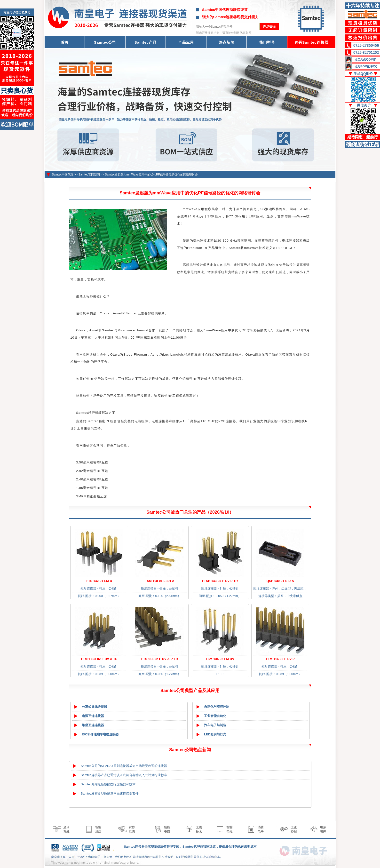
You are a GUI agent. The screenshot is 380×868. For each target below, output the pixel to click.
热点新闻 (227, 42)
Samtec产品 (146, 42)
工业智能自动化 (215, 716)
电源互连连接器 (93, 716)
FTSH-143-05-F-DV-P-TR (220, 581)
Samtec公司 (105, 42)
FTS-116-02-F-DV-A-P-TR (160, 659)
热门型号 (267, 42)
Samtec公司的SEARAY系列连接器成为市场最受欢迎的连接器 (124, 766)
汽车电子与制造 (215, 725)
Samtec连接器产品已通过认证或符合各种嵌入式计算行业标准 (124, 775)
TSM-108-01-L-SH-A (160, 581)
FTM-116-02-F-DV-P (280, 659)
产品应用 (186, 42)
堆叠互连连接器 (93, 725)
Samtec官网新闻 (89, 175)
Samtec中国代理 (63, 175)
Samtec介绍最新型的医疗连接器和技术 (108, 784)
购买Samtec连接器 (311, 42)
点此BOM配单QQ (366, 66)
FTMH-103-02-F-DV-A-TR (99, 659)
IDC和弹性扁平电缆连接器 (100, 734)
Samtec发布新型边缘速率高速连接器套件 (110, 793)
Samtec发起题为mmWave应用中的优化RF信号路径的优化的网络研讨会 (151, 175)
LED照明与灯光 (215, 734)
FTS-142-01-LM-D (99, 581)
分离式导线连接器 (95, 707)
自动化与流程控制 (217, 707)
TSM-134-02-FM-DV (220, 659)
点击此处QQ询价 (366, 59)
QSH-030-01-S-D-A (280, 581)
